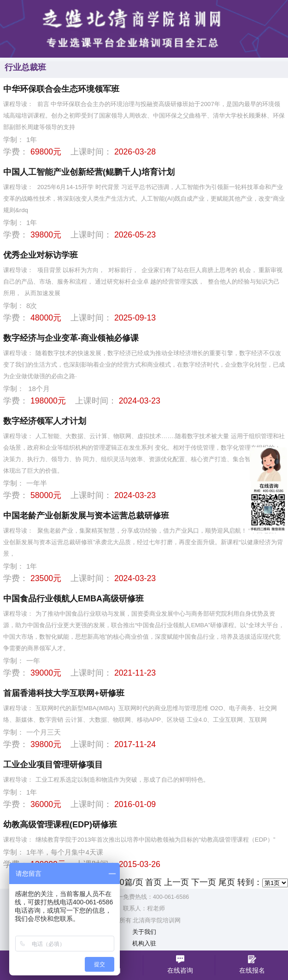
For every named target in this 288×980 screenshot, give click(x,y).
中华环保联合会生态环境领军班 (61, 89)
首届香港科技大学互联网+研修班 (64, 693)
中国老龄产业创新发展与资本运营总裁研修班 (86, 516)
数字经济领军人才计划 (45, 421)
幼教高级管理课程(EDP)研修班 (60, 825)
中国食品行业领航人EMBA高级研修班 (73, 599)
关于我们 (144, 932)
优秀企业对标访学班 (41, 255)
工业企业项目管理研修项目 (53, 765)
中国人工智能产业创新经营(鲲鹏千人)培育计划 (89, 172)
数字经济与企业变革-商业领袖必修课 (71, 338)
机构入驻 (144, 944)
